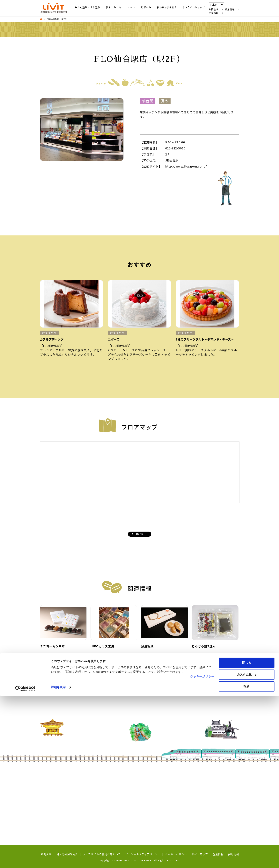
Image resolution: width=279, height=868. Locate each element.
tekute (131, 8)
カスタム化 (247, 846)
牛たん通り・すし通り (88, 8)
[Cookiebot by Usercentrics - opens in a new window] (25, 860)
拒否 (246, 858)
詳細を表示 (58, 859)
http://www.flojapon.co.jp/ (186, 166)
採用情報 (230, 9)
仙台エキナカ (114, 8)
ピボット (146, 8)
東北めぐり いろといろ (58, 792)
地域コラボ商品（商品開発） (62, 812)
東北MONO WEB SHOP (165, 787)
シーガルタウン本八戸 (164, 777)
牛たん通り (51, 777)
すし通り (50, 782)
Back (140, 534)
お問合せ (214, 9)
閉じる (247, 834)
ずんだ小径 (51, 787)
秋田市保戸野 (158, 782)
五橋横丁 (50, 817)
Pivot (96, 802)
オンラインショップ (194, 8)
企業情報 (214, 13)
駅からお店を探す (167, 8)
